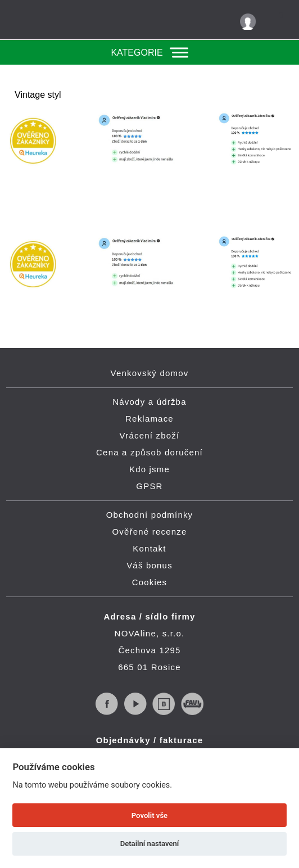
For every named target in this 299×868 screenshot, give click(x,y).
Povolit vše (149, 815)
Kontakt (149, 548)
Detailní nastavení (150, 844)
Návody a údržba (149, 402)
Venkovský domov (150, 373)
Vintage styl (38, 95)
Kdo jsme (149, 469)
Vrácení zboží (150, 435)
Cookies (150, 582)
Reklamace (149, 419)
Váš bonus (149, 565)
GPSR (149, 486)
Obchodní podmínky (150, 515)
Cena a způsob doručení (149, 452)
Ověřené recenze (149, 532)
